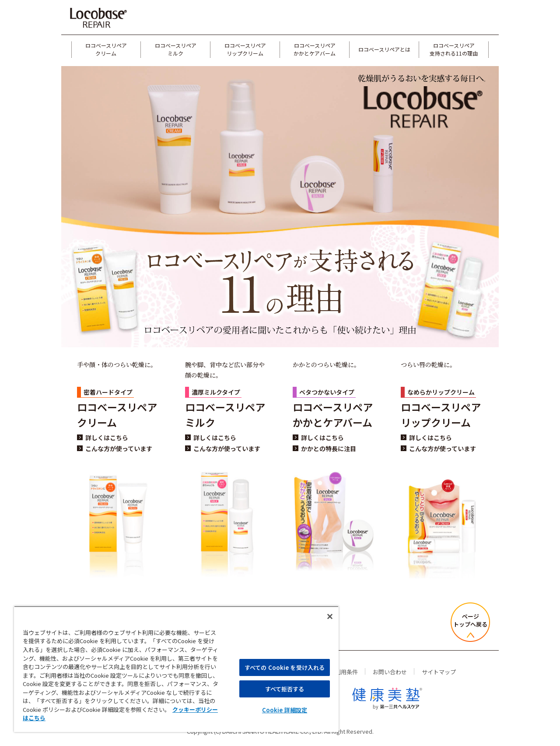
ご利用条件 (344, 672)
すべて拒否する (285, 689)
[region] (176, 669)
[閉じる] (330, 616)
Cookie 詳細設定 (285, 710)
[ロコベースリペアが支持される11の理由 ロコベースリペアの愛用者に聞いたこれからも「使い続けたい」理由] (280, 280)
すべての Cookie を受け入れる (285, 667)
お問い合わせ (390, 672)
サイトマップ (439, 672)
